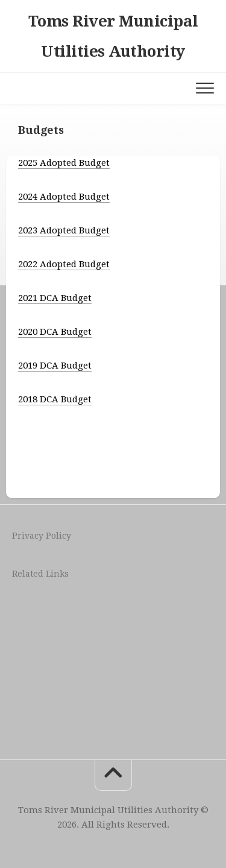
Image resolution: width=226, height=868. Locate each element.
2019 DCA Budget (55, 366)
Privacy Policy (42, 536)
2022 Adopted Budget (64, 264)
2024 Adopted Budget (64, 197)
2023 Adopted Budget (64, 230)
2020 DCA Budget (55, 332)
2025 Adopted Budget (64, 163)
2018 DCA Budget (55, 399)
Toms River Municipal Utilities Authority (113, 36)
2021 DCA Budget (55, 298)
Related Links (40, 574)
